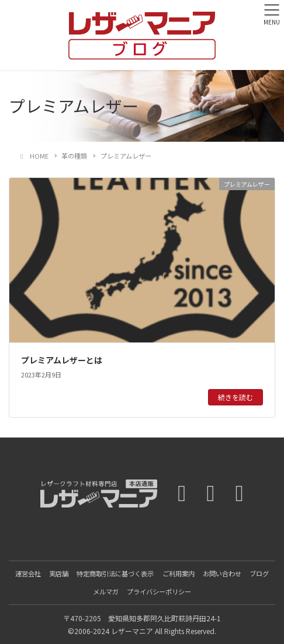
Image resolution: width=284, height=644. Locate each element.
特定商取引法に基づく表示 (115, 573)
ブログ (259, 573)
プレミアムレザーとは (62, 360)
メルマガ (106, 591)
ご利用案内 (179, 573)
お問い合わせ (222, 573)
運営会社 (28, 573)
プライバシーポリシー (159, 591)
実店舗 (59, 573)
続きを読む (235, 397)
